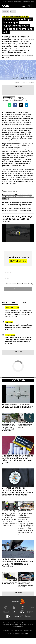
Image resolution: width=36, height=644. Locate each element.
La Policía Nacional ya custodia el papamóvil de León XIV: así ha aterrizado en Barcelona (18, 563)
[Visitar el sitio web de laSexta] (14, 607)
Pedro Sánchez (27, 1)
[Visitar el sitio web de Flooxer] (28, 616)
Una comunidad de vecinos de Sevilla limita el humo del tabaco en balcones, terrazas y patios (18, 459)
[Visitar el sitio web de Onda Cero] (22, 612)
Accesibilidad (25, 633)
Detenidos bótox (18, 1)
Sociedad (18, 380)
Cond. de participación (14, 633)
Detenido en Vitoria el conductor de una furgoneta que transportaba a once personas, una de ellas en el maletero (18, 341)
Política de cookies (28, 630)
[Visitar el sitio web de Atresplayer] (18, 616)
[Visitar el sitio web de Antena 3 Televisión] (6, 607)
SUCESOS (9, 322)
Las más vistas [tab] (9, 303)
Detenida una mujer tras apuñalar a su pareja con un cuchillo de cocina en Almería (19, 327)
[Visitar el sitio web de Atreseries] (14, 612)
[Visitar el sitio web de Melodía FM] (8, 616)
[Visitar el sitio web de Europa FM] (30, 612)
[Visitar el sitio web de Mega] (6, 612)
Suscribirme (18, 289)
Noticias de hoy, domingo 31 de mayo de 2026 (9, 583)
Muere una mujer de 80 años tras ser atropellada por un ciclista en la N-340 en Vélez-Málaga (9, 513)
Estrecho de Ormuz (8, 1)
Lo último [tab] (24, 303)
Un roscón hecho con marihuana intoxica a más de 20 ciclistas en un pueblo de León (17, 204)
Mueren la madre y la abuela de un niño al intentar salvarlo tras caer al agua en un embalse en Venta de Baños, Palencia (19, 313)
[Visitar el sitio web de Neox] (22, 607)
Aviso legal (6, 630)
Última (24, 6)
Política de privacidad (16, 630)
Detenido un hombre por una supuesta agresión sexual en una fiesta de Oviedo (26, 425)
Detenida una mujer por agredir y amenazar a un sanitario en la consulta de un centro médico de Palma (17, 491)
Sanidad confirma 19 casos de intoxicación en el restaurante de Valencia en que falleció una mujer (18, 197)
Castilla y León (12, 308)
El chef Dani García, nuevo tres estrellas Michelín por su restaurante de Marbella (16, 210)
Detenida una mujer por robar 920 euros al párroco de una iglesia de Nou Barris (26, 584)
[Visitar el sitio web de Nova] (30, 607)
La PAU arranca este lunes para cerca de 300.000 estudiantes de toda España (25, 513)
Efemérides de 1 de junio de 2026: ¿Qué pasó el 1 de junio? (17, 406)
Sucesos (13, 12)
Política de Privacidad (24, 284)
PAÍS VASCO (10, 335)
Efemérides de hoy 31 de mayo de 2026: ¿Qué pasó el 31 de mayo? (18, 219)
